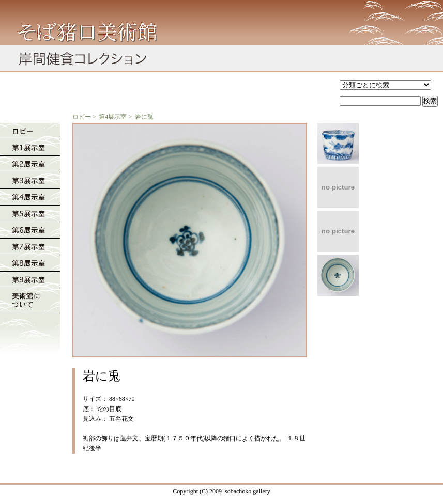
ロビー (82, 117)
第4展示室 (113, 117)
